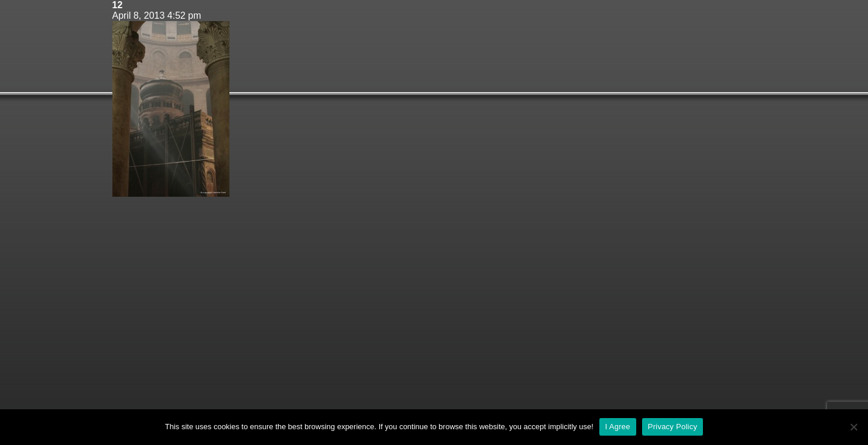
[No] (853, 427)
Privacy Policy (673, 427)
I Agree (618, 427)
